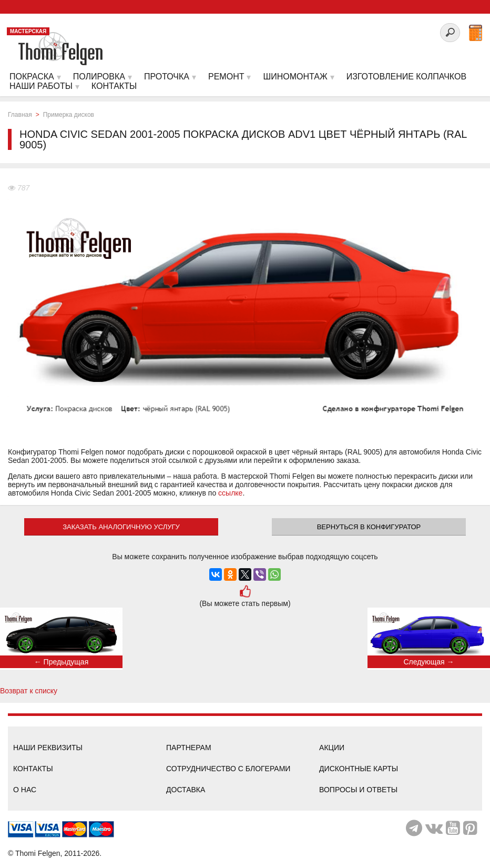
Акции (332, 748)
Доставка (186, 790)
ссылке (230, 493)
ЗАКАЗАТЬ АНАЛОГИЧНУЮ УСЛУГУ (121, 527)
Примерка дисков (69, 115)
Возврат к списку (29, 691)
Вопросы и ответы (358, 790)
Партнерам (189, 748)
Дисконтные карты (359, 769)
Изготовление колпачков (406, 77)
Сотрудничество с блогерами (228, 769)
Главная (20, 115)
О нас (25, 790)
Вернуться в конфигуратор (369, 527)
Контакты (33, 769)
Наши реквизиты (48, 748)
